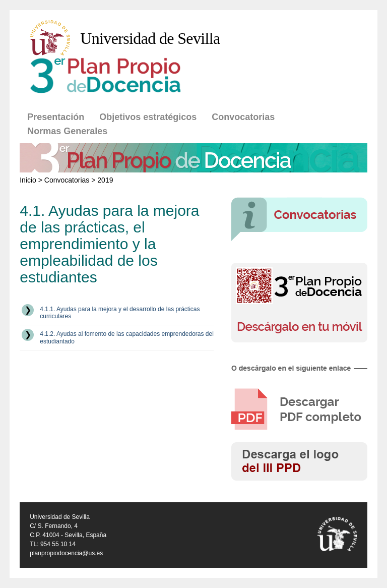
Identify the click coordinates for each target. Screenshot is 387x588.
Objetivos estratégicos (148, 117)
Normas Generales (67, 131)
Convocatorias (243, 117)
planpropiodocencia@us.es (66, 553)
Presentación (56, 117)
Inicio (28, 180)
